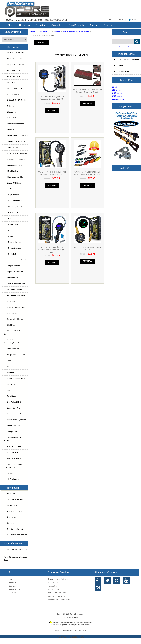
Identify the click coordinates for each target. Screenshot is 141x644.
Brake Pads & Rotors (14, 76)
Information (40, 25)
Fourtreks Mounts (13, 414)
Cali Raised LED (13, 201)
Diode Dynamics (13, 207)
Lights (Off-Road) (44, 31)
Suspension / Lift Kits (14, 355)
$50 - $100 (116, 90)
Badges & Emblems (14, 65)
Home (110, 20)
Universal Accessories (15, 378)
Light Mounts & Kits (13, 177)
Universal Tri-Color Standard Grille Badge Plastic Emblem (87, 173)
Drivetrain (9, 106)
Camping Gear (11, 94)
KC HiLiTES (11, 236)
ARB (8, 189)
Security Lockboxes (14, 319)
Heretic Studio (12, 224)
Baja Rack (10, 396)
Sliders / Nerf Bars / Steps (14, 332)
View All (12, 593)
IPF (7, 230)
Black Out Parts (12, 71)
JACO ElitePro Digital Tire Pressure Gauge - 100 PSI (52, 98)
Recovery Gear (12, 301)
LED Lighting (11, 171)
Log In (120, 20)
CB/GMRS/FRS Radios (15, 100)
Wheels (9, 367)
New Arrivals (14, 589)
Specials (94, 25)
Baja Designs (11, 195)
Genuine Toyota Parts (14, 142)
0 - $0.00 (134, 20)
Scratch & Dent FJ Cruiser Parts (13, 466)
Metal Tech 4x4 (12, 426)
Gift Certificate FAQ (13, 529)
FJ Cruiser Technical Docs (127, 60)
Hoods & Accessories (14, 159)
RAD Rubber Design (14, 446)
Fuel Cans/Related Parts (16, 136)
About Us (24, 25)
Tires (8, 361)
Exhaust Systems (13, 118)
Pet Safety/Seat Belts (14, 295)
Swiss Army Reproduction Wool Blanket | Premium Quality (87, 91)
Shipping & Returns (13, 499)
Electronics (10, 112)
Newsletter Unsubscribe (15, 535)
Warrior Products (12, 458)
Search (126, 32)
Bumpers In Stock (13, 88)
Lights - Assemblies (13, 272)
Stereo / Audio (11, 349)
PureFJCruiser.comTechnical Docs (16, 557)
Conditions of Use (13, 511)
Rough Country (12, 248)
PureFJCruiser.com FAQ (16, 549)
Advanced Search (126, 47)
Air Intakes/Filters (13, 59)
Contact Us (57, 25)
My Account (53, 589)
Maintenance (11, 278)
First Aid (9, 130)
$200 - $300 (117, 96)
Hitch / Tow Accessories (15, 153)
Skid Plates (10, 325)
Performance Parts (13, 289)
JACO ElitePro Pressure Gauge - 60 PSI (87, 248)
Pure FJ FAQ (122, 71)
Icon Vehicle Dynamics (15, 420)
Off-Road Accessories (14, 284)
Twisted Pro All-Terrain (15, 260)
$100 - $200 (117, 93)
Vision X (57, 31)
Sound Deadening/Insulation (13, 341)
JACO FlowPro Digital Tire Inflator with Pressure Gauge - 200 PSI (52, 250)
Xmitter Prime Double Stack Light (76, 31)
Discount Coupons (57, 596)
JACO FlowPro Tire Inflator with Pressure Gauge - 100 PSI (52, 173)
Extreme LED (11, 213)
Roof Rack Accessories (15, 307)
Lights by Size (12, 266)
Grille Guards (11, 147)
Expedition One (12, 408)
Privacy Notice (11, 505)
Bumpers (9, 82)
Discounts (109, 25)
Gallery (119, 66)
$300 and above (118, 99)
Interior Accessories (14, 165)
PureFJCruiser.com (77, 614)
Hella (8, 218)
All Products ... (11, 479)
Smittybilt (10, 254)
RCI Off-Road (11, 452)
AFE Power (10, 384)
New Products (76, 25)
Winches (9, 372)
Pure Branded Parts (14, 53)
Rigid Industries (12, 242)
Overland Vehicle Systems (13, 439)
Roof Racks (10, 313)
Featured (13, 582)
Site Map (9, 523)
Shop (10, 25)
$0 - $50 (115, 87)
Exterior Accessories (14, 124)
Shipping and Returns (58, 579)
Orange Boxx (11, 432)
